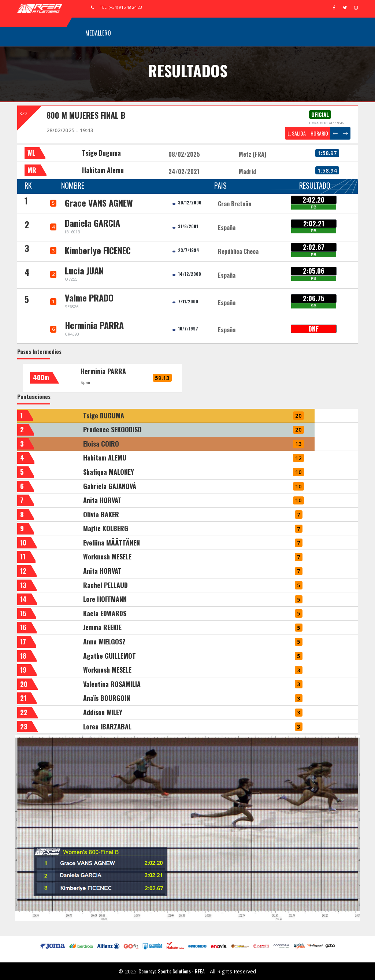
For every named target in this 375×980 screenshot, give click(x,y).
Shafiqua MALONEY (109, 472)
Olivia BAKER (101, 514)
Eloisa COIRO (101, 444)
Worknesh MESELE (107, 556)
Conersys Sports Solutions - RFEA (172, 971)
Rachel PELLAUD (105, 585)
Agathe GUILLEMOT (109, 656)
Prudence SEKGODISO (112, 429)
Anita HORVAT (102, 500)
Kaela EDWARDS (105, 613)
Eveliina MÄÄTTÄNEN (112, 543)
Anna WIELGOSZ (104, 641)
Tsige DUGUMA (104, 415)
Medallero (98, 33)
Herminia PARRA (103, 371)
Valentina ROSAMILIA (112, 684)
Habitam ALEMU (105, 458)
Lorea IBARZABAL (107, 726)
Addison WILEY (103, 712)
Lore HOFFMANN (105, 599)
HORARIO (319, 133)
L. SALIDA (297, 133)
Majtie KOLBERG (106, 528)
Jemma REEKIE (102, 627)
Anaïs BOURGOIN (107, 698)
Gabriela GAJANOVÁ (110, 486)
